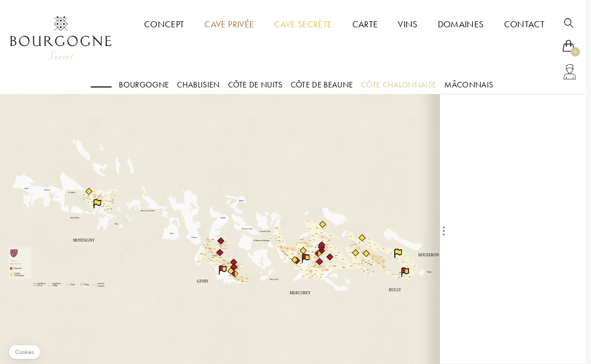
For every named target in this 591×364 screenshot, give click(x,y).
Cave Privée (229, 24)
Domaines (461, 24)
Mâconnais (469, 85)
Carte (365, 24)
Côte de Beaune (322, 85)
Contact (524, 24)
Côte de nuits (255, 85)
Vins (407, 24)
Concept (164, 24)
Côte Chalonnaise (399, 85)
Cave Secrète (303, 24)
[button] (25, 352)
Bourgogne (144, 85)
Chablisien (198, 85)
